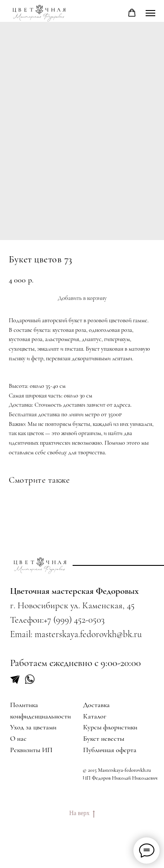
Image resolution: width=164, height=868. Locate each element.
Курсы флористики (110, 727)
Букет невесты (104, 739)
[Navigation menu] (150, 13)
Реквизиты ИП (31, 750)
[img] (40, 566)
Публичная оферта (110, 750)
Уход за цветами (33, 727)
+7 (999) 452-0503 (74, 620)
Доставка (96, 705)
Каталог (95, 716)
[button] (132, 13)
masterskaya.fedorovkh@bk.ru (88, 634)
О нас (18, 739)
